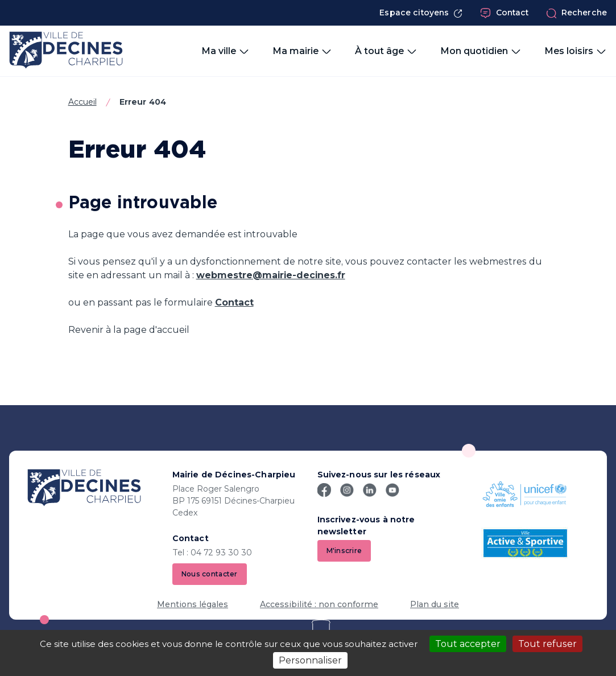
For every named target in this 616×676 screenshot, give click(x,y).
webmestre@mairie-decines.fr (271, 275)
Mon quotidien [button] (481, 51)
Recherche (576, 13)
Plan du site (435, 604)
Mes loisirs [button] (576, 51)
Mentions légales (193, 604)
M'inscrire (344, 551)
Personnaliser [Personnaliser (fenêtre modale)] (310, 660)
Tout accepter (468, 644)
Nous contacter (210, 574)
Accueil (82, 102)
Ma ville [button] (226, 51)
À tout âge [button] (386, 51)
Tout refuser (547, 644)
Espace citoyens (421, 13)
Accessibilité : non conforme (319, 604)
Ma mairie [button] (302, 51)
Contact (505, 13)
